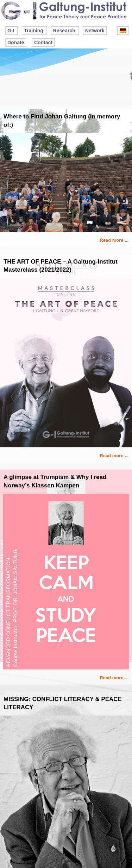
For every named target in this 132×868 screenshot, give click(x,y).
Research (64, 31)
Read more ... (114, 240)
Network (95, 31)
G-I (11, 31)
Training (33, 31)
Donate (16, 43)
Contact (43, 43)
